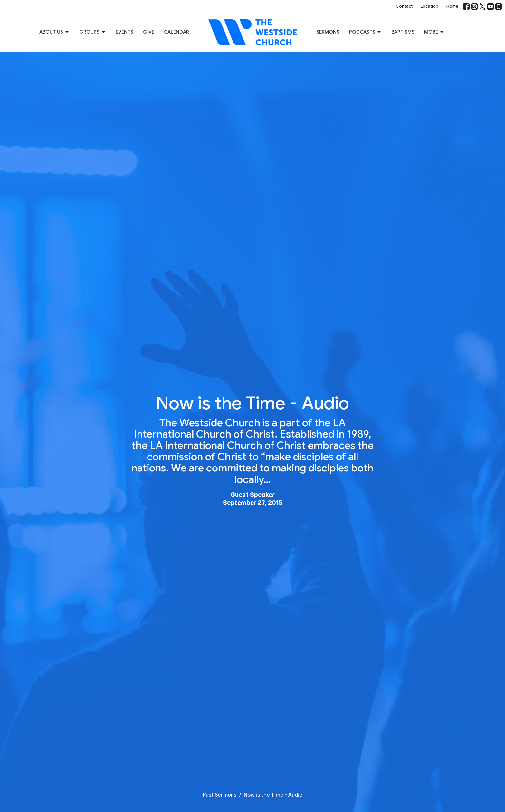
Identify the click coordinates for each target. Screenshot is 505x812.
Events (124, 32)
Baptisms (403, 32)
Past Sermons (220, 795)
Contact (404, 6)
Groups (93, 32)
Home (452, 6)
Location (429, 6)
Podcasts (365, 32)
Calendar (176, 32)
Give (149, 32)
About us (54, 32)
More (434, 32)
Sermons (328, 32)
